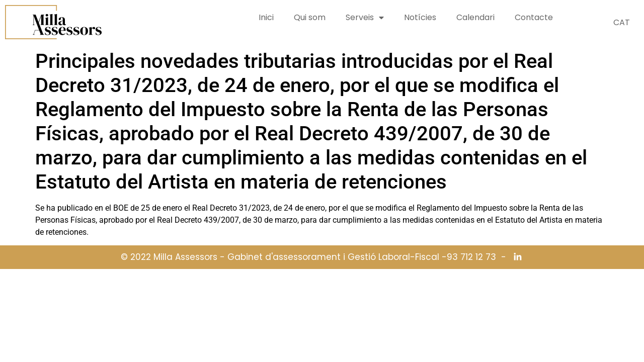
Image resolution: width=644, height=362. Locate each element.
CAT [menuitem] (622, 22)
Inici (266, 17)
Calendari (475, 17)
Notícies (420, 17)
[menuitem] (622, 23)
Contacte (534, 17)
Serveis (365, 18)
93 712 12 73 (471, 257)
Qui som (310, 17)
